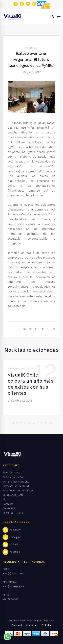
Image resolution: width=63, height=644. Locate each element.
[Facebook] (25, 329)
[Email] (54, 329)
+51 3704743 (10, 599)
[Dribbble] (47, 625)
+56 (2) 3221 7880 (14, 573)
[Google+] (37, 329)
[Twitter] (30, 329)
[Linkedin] (48, 329)
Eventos (32, 48)
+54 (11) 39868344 (14, 586)
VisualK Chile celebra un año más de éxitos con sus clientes (31, 384)
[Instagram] (32, 625)
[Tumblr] (43, 329)
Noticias (28, 369)
